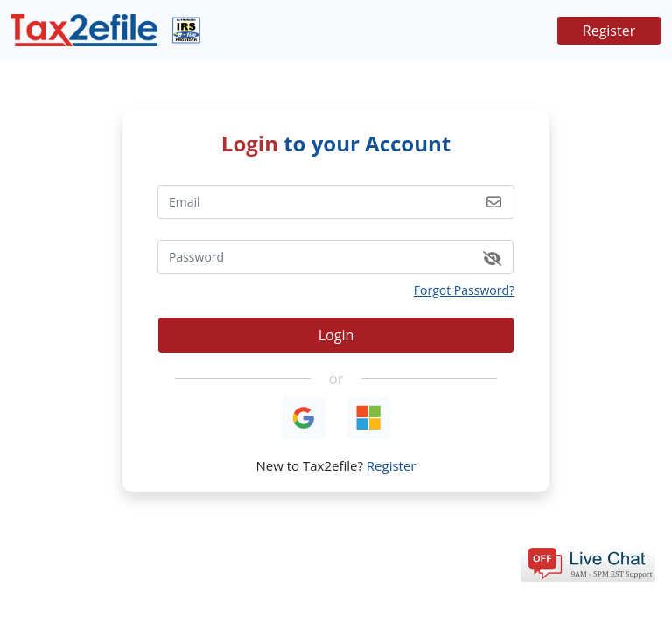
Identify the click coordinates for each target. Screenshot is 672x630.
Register (609, 31)
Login (336, 335)
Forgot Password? (464, 290)
